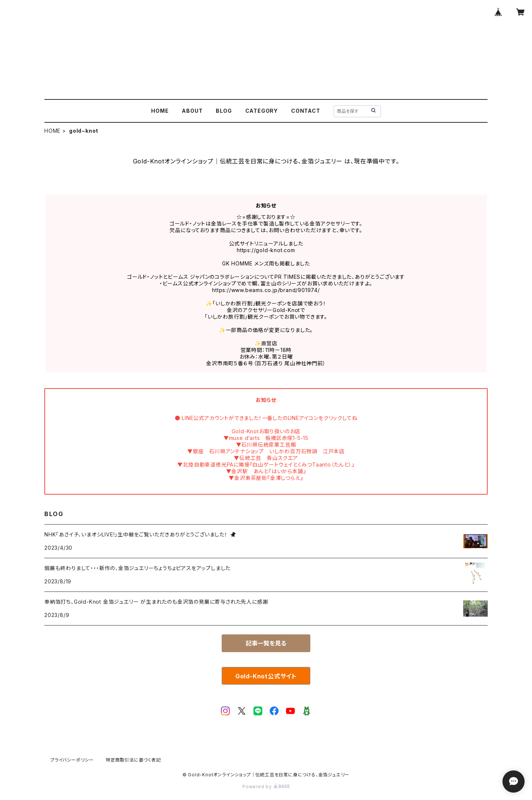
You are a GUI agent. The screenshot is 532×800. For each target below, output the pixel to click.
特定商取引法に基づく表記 (133, 760)
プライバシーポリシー (72, 760)
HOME (160, 111)
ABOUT (192, 111)
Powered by (266, 787)
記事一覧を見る (266, 643)
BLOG (224, 111)
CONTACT (306, 111)
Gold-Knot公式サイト (266, 676)
